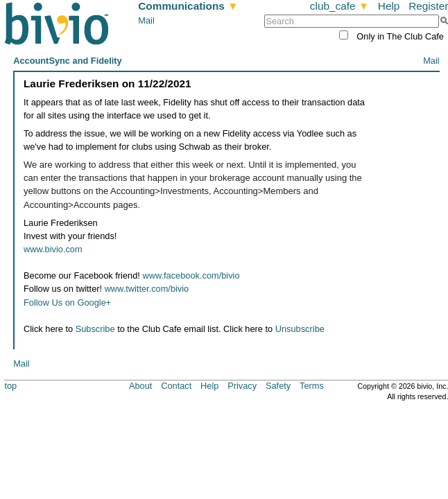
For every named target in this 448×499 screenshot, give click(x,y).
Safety (278, 386)
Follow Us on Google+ (67, 303)
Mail (146, 20)
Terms (312, 386)
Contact (176, 386)
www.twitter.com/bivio (147, 289)
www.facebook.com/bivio (191, 275)
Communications (188, 6)
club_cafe (339, 6)
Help (389, 6)
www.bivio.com (53, 249)
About (140, 386)
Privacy (242, 386)
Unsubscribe (300, 329)
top (10, 386)
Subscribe (95, 329)
